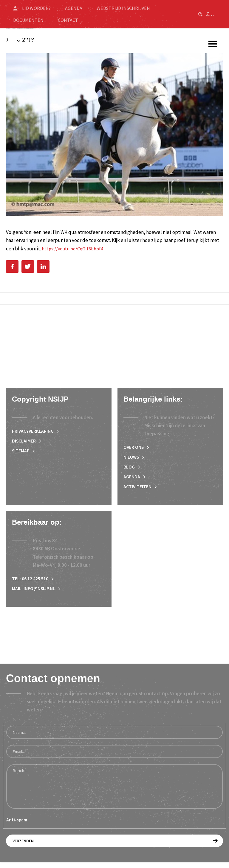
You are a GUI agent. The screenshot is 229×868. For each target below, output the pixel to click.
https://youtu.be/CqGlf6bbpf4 (74, 249)
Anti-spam (17, 826)
